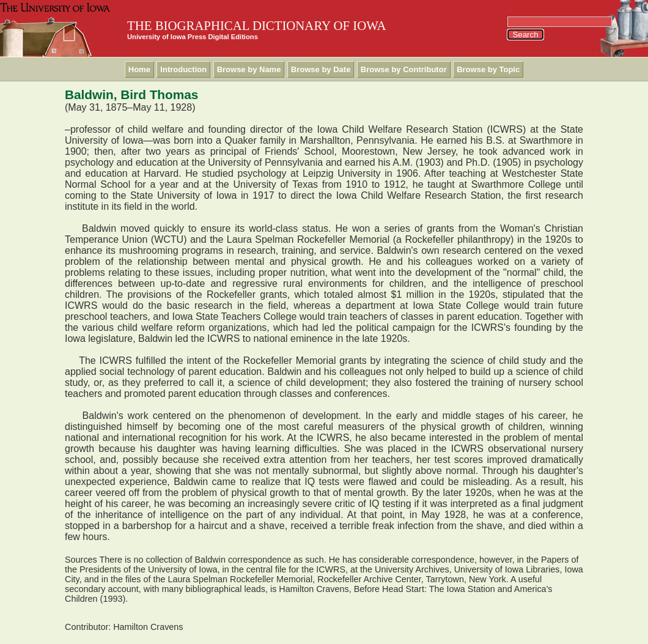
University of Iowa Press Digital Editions (193, 37)
